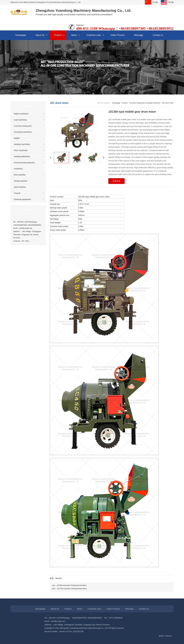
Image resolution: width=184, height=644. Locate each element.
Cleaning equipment (22, 199)
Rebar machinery (21, 114)
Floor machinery (21, 150)
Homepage (21, 35)
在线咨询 (116, 181)
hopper (17, 138)
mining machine (21, 181)
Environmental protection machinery (24, 166)
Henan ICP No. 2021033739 (71, 631)
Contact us (158, 35)
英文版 (171, 2)
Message (139, 35)
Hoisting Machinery (22, 157)
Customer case (94, 35)
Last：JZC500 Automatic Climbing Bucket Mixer (69, 585)
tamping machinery (22, 144)
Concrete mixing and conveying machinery (23, 129)
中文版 (155, 2)
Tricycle (17, 193)
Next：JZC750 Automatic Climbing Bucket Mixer (69, 589)
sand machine (20, 187)
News (74, 35)
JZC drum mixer (168, 103)
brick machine (20, 175)
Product (58, 35)
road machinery (20, 120)
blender (59, 578)
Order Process (118, 35)
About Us (40, 35)
